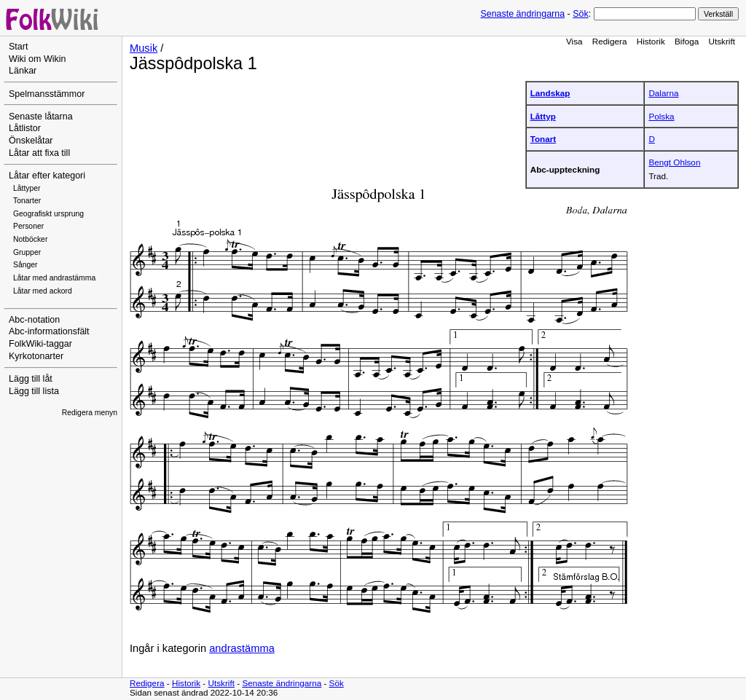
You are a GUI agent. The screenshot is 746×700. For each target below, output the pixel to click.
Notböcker (30, 239)
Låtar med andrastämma (54, 278)
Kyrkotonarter (36, 356)
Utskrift (722, 41)
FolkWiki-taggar (40, 344)
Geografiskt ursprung (48, 214)
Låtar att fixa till (39, 153)
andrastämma (242, 648)
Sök (580, 14)
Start (18, 47)
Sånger (25, 265)
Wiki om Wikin (38, 59)
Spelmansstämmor (47, 94)
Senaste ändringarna (522, 14)
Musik (144, 48)
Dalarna (663, 93)
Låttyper (27, 188)
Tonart (543, 139)
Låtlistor (25, 128)
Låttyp (543, 116)
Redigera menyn (90, 413)
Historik (651, 41)
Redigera (610, 41)
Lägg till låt (31, 379)
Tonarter (27, 201)
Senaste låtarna (41, 117)
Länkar (23, 71)
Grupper (27, 252)
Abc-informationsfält (49, 331)
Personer (28, 226)
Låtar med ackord (43, 291)
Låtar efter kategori (47, 176)
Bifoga (687, 41)
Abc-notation (34, 320)
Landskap (550, 93)
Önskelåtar (31, 141)
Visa (574, 41)
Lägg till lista (34, 391)
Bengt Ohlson (674, 162)
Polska (661, 116)
